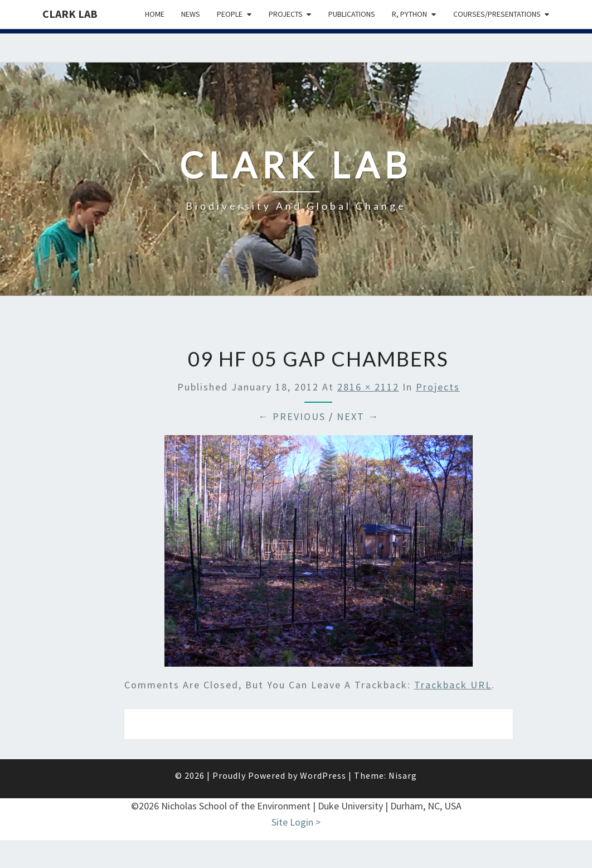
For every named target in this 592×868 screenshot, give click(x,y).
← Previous (292, 416)
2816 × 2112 (368, 387)
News (191, 14)
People (230, 14)
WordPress (323, 775)
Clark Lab (70, 14)
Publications (352, 14)
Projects (286, 14)
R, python (409, 14)
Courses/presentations (497, 14)
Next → (358, 416)
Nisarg (403, 775)
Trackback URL (453, 685)
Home (155, 14)
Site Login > (296, 822)
